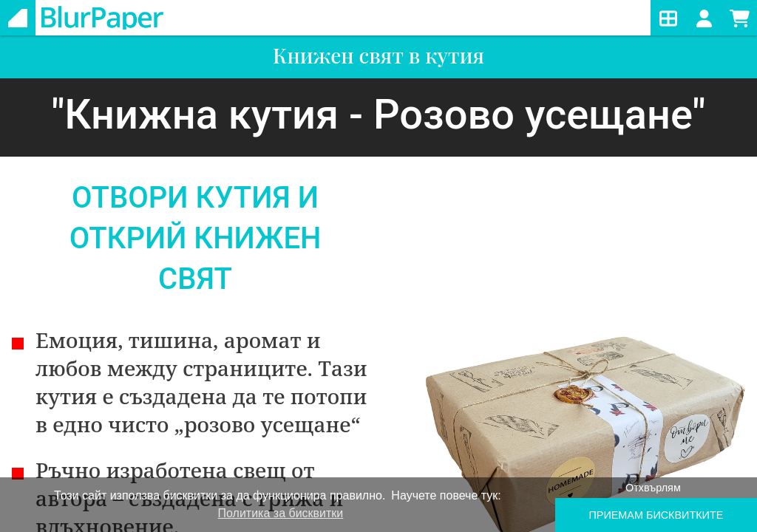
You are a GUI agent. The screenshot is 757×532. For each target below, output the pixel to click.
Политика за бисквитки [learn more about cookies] (281, 513)
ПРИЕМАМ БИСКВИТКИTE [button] (656, 515)
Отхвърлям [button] (653, 488)
